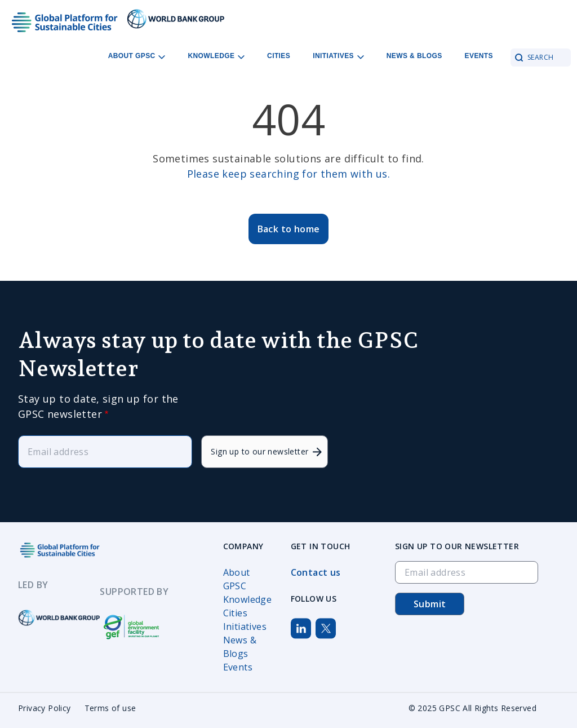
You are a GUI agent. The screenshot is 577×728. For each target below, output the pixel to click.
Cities (279, 56)
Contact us (316, 572)
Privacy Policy (45, 708)
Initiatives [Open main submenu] (338, 56)
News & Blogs (414, 56)
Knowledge (248, 599)
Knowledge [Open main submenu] (216, 56)
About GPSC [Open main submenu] (137, 56)
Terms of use (110, 708)
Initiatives (245, 626)
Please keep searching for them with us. (289, 174)
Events (479, 56)
